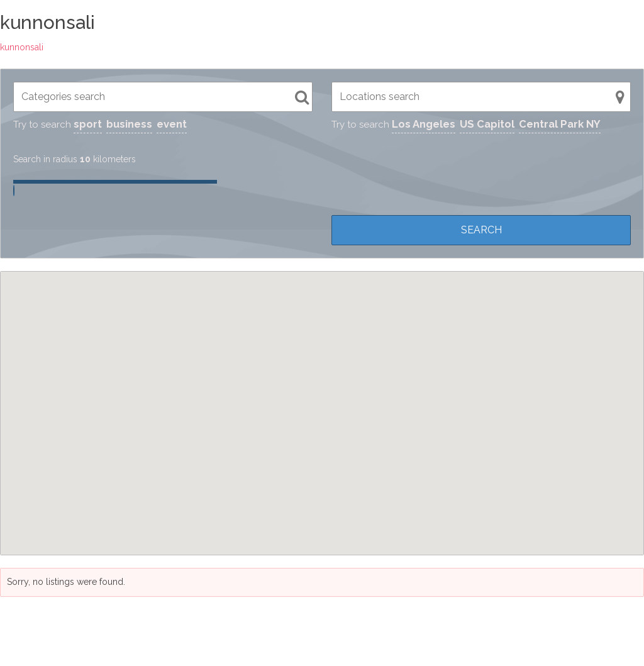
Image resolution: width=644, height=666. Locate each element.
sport (88, 124)
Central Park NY (560, 124)
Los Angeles (424, 124)
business (129, 124)
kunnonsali (22, 47)
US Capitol (487, 124)
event (172, 124)
